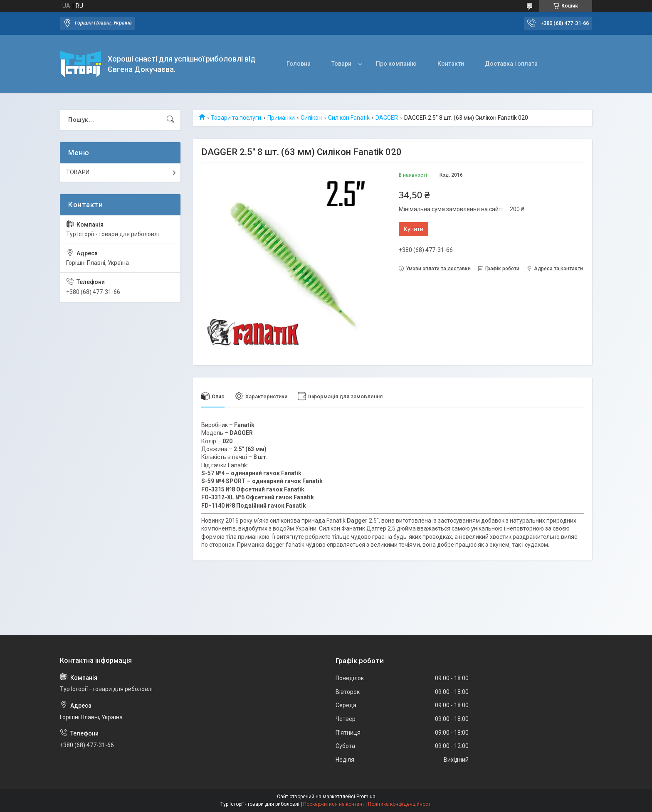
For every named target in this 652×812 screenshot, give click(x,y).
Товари (341, 64)
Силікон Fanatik (349, 118)
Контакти (451, 64)
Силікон (311, 118)
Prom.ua (366, 797)
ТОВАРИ (78, 172)
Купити (414, 229)
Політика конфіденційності (400, 804)
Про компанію (396, 64)
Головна (299, 64)
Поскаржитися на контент (334, 804)
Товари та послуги (236, 118)
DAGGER (387, 118)
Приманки (281, 118)
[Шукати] (170, 120)
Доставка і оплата (511, 64)
